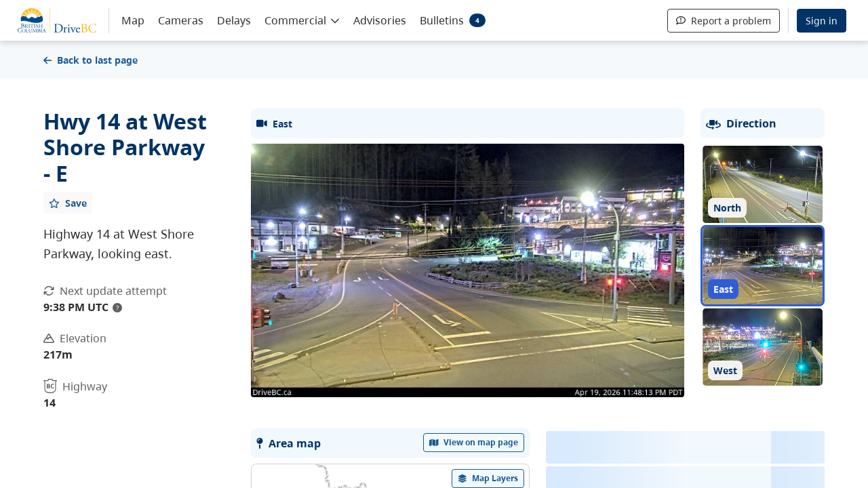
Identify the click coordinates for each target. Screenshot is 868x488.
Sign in (822, 21)
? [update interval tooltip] (117, 308)
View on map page (474, 442)
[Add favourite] (68, 203)
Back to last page (91, 60)
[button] (302, 20)
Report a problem (724, 21)
